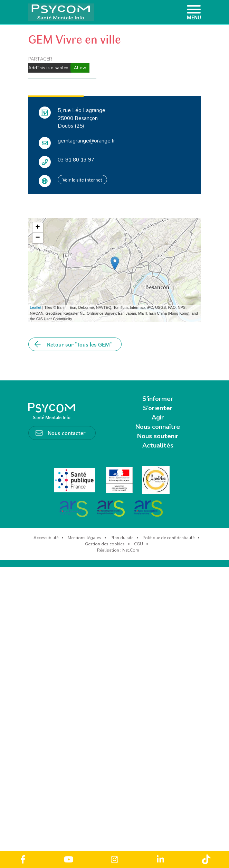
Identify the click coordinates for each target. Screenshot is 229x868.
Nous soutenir (158, 436)
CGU (139, 544)
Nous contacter (67, 433)
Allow (80, 68)
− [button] (37, 238)
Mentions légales (84, 538)
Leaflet (36, 307)
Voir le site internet (82, 180)
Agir (158, 417)
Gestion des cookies (105, 544)
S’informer (158, 399)
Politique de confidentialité (169, 538)
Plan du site (122, 538)
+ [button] (37, 228)
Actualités (158, 445)
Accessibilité (46, 538)
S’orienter (158, 408)
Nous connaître (158, 427)
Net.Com (131, 550)
